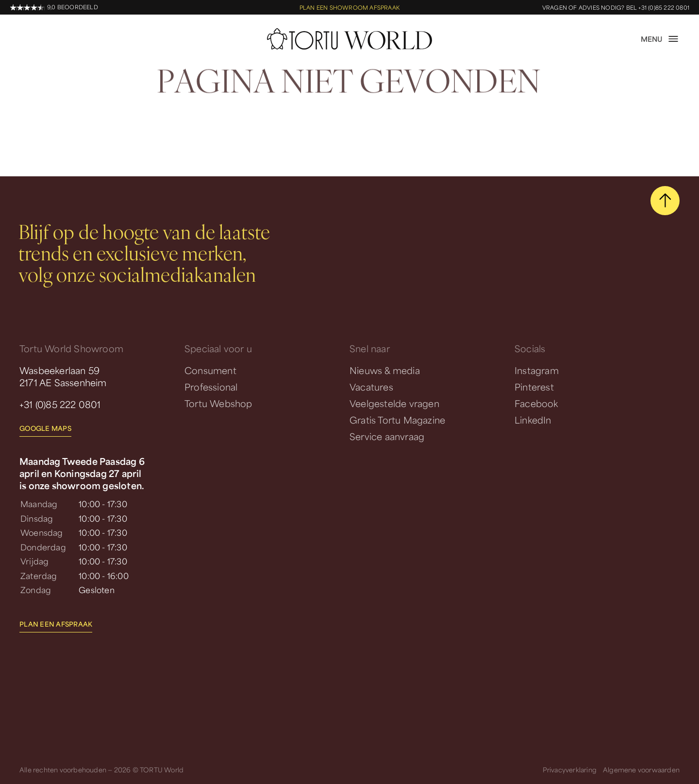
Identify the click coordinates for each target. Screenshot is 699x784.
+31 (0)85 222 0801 (60, 404)
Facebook (536, 403)
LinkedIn (533, 420)
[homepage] (349, 39)
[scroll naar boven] (665, 201)
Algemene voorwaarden (641, 770)
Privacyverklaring (570, 770)
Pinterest (534, 387)
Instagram (537, 370)
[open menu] (660, 39)
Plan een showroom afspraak (349, 8)
